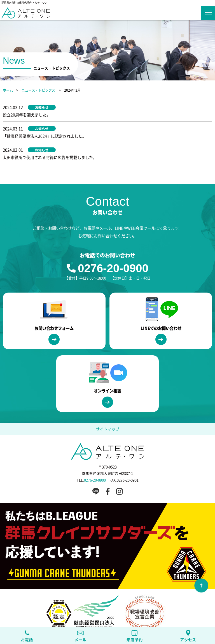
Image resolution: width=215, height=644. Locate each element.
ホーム (8, 90)
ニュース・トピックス (38, 90)
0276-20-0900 (113, 246)
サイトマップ (107, 407)
